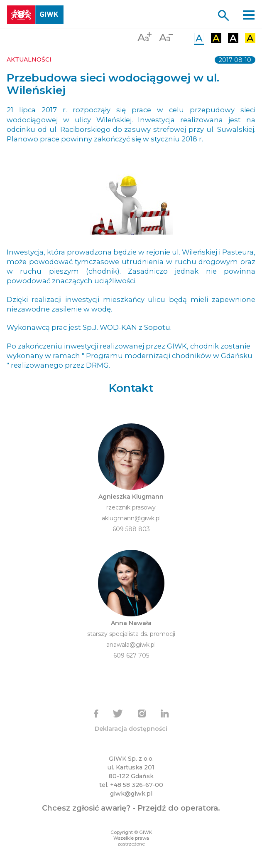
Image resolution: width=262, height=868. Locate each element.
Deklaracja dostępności (131, 729)
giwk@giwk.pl (131, 794)
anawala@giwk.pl (131, 645)
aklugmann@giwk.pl (131, 518)
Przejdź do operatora (178, 808)
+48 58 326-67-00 (137, 785)
